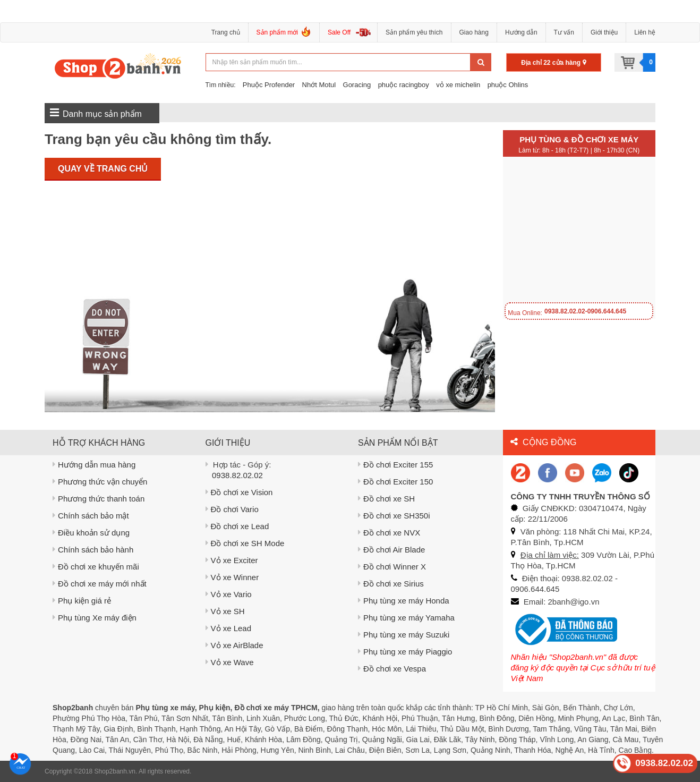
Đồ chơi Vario (232, 509)
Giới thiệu (604, 32)
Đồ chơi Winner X (392, 567)
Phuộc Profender (269, 85)
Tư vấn (564, 32)
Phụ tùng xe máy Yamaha (406, 618)
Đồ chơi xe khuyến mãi (96, 567)
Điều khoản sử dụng (91, 533)
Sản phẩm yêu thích (414, 32)
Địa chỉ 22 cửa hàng (553, 63)
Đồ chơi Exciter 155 (395, 465)
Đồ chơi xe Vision (239, 492)
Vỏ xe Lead (229, 628)
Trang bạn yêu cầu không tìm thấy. (158, 139)
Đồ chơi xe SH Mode (245, 543)
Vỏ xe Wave (230, 662)
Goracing (357, 85)
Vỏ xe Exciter (232, 560)
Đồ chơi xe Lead (237, 526)
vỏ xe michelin (458, 85)
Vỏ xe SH (225, 611)
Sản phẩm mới (284, 34)
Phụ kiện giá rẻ (82, 601)
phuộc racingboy (404, 85)
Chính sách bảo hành (93, 550)
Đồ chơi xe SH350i (394, 516)
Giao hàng (474, 32)
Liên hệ (645, 32)
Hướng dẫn (521, 32)
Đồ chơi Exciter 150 (395, 482)
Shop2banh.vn (115, 771)
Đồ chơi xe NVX (389, 533)
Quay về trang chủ (103, 169)
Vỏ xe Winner (232, 577)
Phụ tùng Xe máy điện (95, 618)
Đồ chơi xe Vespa (392, 669)
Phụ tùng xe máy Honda (404, 601)
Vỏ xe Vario (229, 594)
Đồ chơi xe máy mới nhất (100, 584)
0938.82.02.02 (237, 475)
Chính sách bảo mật (91, 516)
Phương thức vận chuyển (100, 482)
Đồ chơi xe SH (386, 499)
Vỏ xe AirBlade (234, 645)
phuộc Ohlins (508, 85)
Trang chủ (226, 32)
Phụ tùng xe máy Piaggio (405, 652)
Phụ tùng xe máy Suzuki (404, 635)
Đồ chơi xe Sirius (391, 584)
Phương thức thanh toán (99, 499)
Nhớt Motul (319, 85)
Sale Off (339, 32)
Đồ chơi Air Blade (391, 550)
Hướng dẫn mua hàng (94, 465)
